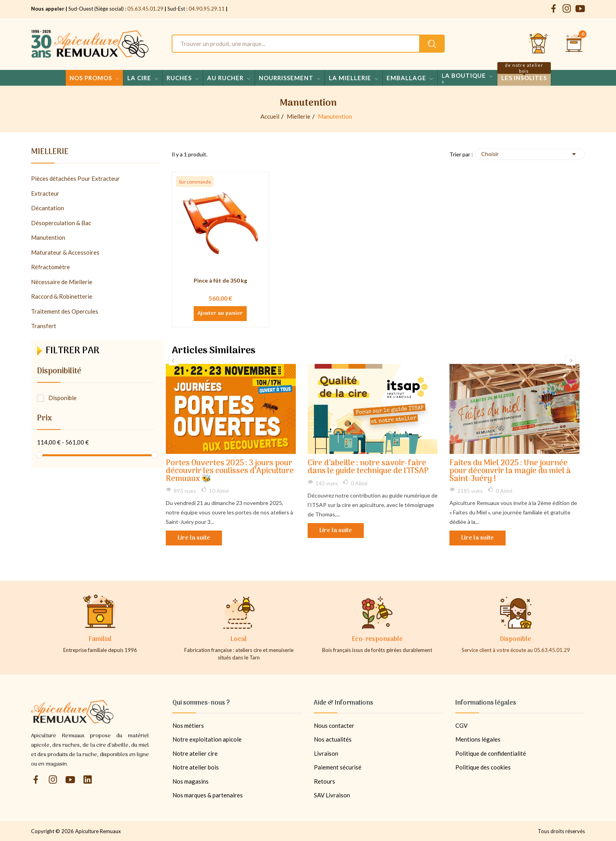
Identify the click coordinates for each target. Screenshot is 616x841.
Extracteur (45, 193)
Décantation (48, 208)
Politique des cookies (483, 767)
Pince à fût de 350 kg (220, 280)
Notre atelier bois (196, 767)
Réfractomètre (50, 267)
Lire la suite (194, 538)
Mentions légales (478, 739)
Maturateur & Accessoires (65, 252)
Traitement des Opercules (65, 311)
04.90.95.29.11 (207, 9)
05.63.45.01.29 (145, 9)
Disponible (62, 398)
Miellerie (50, 153)
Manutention (48, 237)
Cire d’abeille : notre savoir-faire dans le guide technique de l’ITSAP (368, 467)
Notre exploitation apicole (207, 739)
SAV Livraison (332, 795)
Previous (173, 361)
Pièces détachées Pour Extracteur (75, 178)
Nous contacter (334, 725)
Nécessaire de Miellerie (62, 282)
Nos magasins (191, 781)
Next (571, 361)
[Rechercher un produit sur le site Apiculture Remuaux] (432, 44)
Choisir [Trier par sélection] (530, 154)
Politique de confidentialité (491, 753)
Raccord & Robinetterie (62, 296)
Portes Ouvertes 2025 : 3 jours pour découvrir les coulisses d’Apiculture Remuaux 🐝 (230, 471)
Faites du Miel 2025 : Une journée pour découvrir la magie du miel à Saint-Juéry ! (510, 471)
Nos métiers (188, 725)
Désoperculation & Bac (61, 223)
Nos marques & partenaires (208, 795)
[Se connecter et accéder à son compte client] (539, 44)
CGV (461, 725)
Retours (324, 781)
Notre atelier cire (195, 753)
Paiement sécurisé (338, 767)
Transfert (44, 326)
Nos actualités (333, 739)
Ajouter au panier (220, 314)
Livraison (326, 753)
